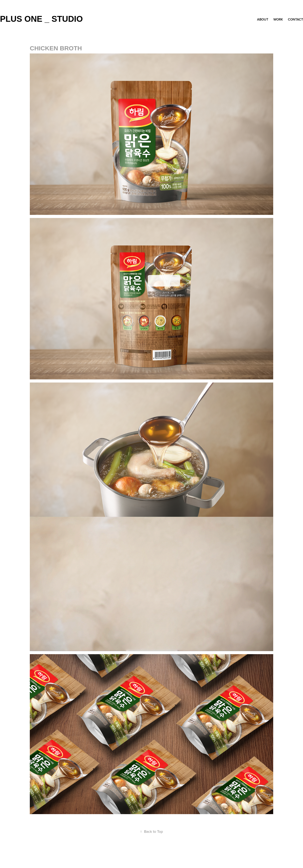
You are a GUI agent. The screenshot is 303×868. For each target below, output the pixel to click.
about (263, 19)
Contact (295, 19)
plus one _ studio (41, 19)
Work (278, 19)
